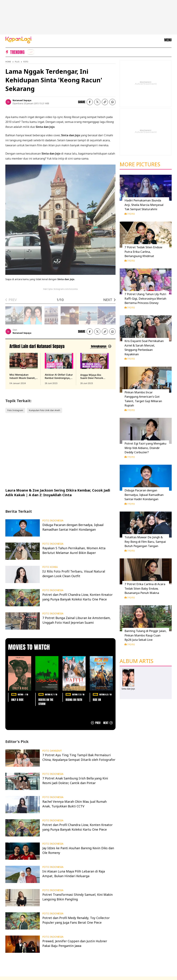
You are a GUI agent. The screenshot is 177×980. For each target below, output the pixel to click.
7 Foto (130, 214)
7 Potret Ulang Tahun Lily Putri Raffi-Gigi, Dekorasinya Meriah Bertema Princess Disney (145, 298)
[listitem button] (105, 102)
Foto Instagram (15, 410)
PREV (13, 300)
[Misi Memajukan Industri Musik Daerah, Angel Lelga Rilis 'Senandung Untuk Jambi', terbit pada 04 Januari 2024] (24, 369)
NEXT (108, 300)
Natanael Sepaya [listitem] (22, 100)
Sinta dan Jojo (128, 689)
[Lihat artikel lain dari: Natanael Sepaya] (101, 346)
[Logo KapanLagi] (18, 40)
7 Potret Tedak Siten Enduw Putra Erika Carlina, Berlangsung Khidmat (143, 252)
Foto (26, 62)
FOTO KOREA (50, 567)
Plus (17, 62)
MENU (168, 40)
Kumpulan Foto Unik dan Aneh (45, 410)
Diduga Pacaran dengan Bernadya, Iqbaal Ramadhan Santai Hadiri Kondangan (144, 495)
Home (8, 62)
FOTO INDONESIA (53, 520)
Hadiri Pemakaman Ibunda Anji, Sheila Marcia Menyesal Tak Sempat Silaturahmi (144, 205)
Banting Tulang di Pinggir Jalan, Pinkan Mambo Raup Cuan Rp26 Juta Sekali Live (146, 635)
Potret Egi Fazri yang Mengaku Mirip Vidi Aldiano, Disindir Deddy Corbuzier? (145, 448)
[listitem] (31, 52)
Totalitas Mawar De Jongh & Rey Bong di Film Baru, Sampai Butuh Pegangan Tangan (145, 542)
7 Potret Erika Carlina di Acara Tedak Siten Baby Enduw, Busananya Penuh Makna (145, 588)
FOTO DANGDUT (52, 751)
